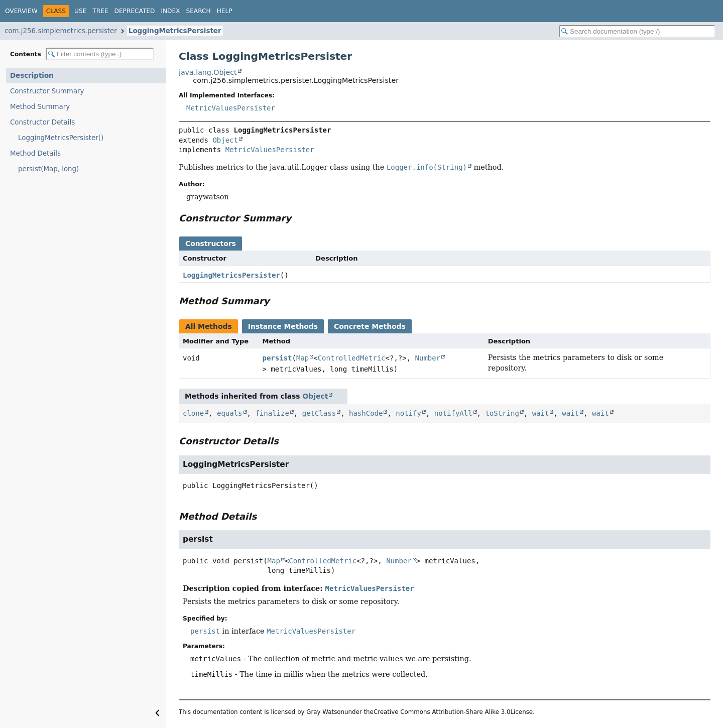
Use (80, 11)
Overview (21, 11)
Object (225, 140)
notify (408, 413)
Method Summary (40, 107)
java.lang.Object (208, 72)
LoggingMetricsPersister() (61, 138)
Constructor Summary (47, 91)
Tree (100, 11)
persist (277, 358)
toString (502, 413)
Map (303, 358)
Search (198, 11)
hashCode (366, 413)
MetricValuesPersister (231, 108)
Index (170, 11)
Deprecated (135, 11)
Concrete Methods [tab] (370, 326)
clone (193, 413)
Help (225, 11)
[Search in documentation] (637, 31)
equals (230, 413)
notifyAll (453, 413)
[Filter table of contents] (100, 54)
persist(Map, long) (48, 169)
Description (32, 76)
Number (428, 358)
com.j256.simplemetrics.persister (61, 31)
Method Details (35, 153)
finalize (272, 413)
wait (541, 413)
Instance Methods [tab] (283, 326)
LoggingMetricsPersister (175, 31)
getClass (319, 413)
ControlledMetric (352, 358)
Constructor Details (42, 122)
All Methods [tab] (209, 326)
